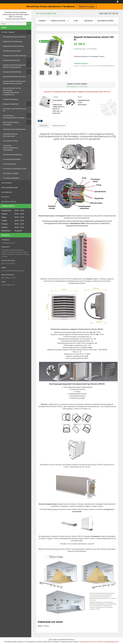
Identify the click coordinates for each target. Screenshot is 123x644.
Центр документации (10, 187)
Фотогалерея (7, 183)
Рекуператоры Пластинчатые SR (15, 110)
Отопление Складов (11, 173)
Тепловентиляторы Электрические (10, 135)
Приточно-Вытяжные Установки (11, 123)
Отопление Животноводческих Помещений (11, 148)
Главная (42, 21)
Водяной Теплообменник (13, 41)
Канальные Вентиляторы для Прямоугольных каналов (14, 82)
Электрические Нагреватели (14, 129)
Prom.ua (72, 640)
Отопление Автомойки (12, 159)
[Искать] (29, 24)
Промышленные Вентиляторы (15, 56)
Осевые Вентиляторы (11, 60)
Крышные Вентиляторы (12, 72)
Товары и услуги (58, 21)
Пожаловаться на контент (88, 642)
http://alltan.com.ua (9, 278)
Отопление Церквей (11, 178)
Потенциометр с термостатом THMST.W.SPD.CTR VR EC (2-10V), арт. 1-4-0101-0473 (60, 107)
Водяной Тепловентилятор (13, 46)
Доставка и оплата (9, 201)
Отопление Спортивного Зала (15, 169)
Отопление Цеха (9, 164)
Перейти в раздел (87, 6)
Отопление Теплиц (10, 141)
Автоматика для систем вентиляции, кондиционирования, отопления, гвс (12, 91)
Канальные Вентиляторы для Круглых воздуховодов (14, 66)
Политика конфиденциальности (108, 642)
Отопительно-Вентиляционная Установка (14, 117)
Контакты (5, 197)
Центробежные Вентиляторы (14, 76)
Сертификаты (7, 192)
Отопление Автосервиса (12, 154)
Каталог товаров (8, 32)
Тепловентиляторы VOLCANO (14, 37)
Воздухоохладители (11, 104)
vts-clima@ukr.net (8, 285)
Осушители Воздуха (11, 99)
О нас (76, 21)
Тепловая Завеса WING (12, 51)
